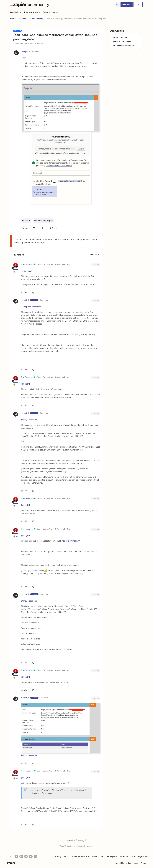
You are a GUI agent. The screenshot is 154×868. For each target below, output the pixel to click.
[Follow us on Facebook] (16, 856)
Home (13, 19)
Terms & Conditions (67, 846)
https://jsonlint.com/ (71, 541)
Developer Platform (80, 856)
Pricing (58, 856)
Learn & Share (33, 12)
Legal (136, 863)
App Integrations (140, 856)
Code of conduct (119, 37)
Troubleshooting (36, 19)
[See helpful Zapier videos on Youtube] (36, 856)
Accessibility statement (86, 846)
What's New (51, 12)
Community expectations (123, 45)
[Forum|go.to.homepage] (30, 5)
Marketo (26, 221)
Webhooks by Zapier (43, 221)
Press (95, 856)
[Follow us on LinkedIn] (21, 856)
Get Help (16, 12)
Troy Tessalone (27, 264)
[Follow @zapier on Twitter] (31, 856)
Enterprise (112, 856)
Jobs (102, 856)
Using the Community (121, 41)
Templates (125, 856)
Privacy (144, 863)
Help (66, 856)
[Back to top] (149, 843)
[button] (127, 5)
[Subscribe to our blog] (26, 856)
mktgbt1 (25, 52)
